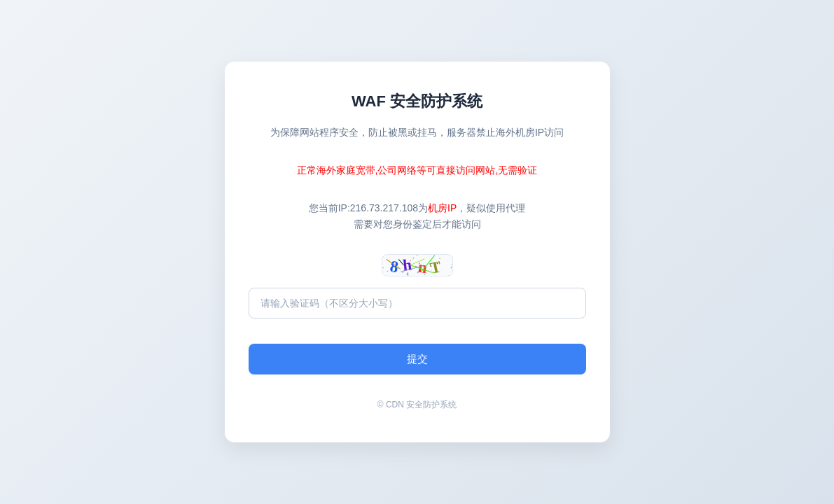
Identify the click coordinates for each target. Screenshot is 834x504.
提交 (417, 359)
